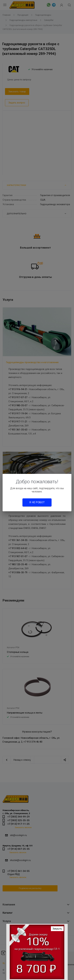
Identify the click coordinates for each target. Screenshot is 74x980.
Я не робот (37, 502)
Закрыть (57, 929)
